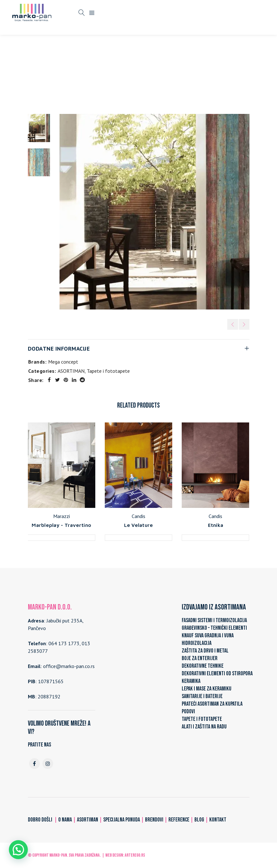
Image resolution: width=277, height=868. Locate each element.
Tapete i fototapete (140, 73)
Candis (138, 516)
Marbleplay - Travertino (61, 525)
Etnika (216, 525)
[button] (18, 850)
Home (73, 73)
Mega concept (63, 362)
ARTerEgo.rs (135, 855)
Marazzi (62, 516)
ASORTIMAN (99, 73)
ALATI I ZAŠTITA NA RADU (204, 727)
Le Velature (139, 525)
